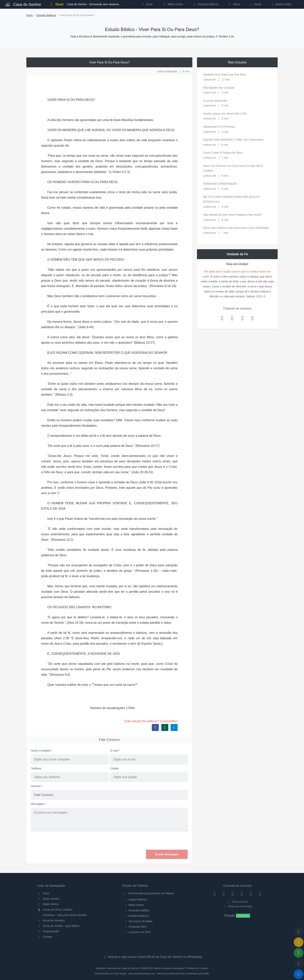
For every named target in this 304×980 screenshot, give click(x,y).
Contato (45, 937)
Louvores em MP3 (140, 932)
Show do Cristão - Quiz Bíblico (58, 926)
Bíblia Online (172, 4)
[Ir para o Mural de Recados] (299, 942)
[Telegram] (260, 893)
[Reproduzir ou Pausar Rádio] (299, 974)
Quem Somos (48, 899)
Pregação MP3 (138, 927)
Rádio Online (48, 904)
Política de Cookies (198, 968)
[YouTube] (242, 893)
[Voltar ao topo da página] (299, 932)
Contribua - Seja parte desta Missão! (62, 915)
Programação (48, 931)
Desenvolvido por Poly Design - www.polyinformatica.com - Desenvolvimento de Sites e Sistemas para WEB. (152, 974)
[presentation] (158, 841)
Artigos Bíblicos (138, 900)
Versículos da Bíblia (140, 921)
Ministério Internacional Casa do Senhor (117, 968)
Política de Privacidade (237, 906)
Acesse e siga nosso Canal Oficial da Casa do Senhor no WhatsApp (152, 957)
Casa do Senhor (23, 4)
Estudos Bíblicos (205, 4)
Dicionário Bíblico (139, 910)
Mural (255, 4)
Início (30, 15)
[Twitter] (233, 893)
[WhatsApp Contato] (251, 893)
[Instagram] (224, 893)
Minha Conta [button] (281, 4)
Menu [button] (234, 4)
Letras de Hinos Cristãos (55, 910)
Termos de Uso (237, 902)
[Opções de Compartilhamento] (299, 953)
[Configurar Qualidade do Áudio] (299, 964)
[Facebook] (215, 893)
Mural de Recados (51, 920)
